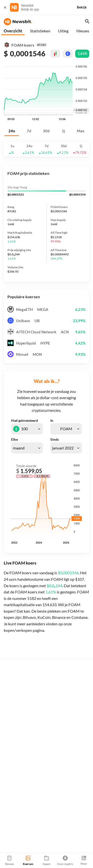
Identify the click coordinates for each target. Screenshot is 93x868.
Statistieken (40, 31)
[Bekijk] (85, 7)
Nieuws (83, 31)
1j (63, 131)
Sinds (55, 439)
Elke (15, 439)
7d (29, 131)
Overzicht (13, 31)
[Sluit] (5, 7)
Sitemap (59, 851)
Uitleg (63, 31)
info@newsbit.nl (16, 830)
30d (46, 131)
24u (12, 131)
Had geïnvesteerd (25, 421)
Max (81, 131)
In (52, 421)
